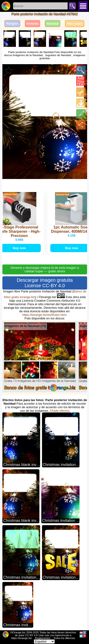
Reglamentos (43, 638)
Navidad (53, 24)
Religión (12, 24)
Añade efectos (60, 411)
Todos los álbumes (64, 638)
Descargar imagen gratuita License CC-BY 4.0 (45, 283)
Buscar (72, 6)
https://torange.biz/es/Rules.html (44, 315)
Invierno (33, 24)
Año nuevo (75, 24)
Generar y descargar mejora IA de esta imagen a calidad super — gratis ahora (45, 269)
